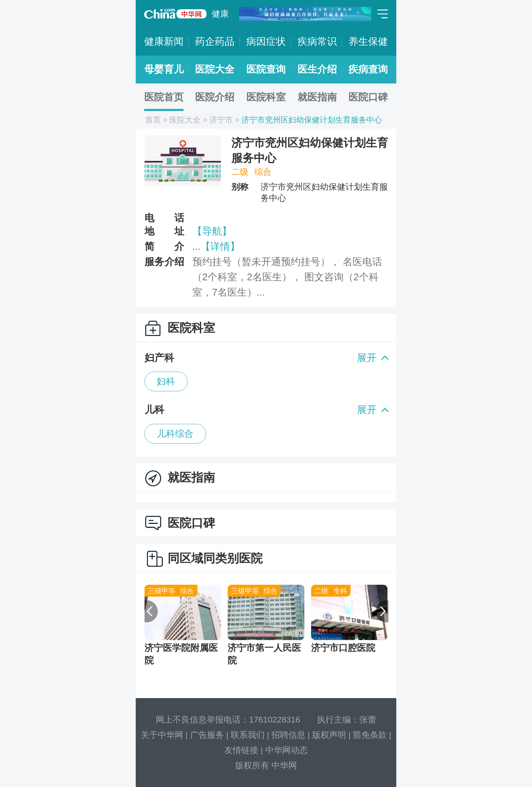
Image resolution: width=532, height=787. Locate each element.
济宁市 (221, 120)
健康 (220, 14)
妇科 (166, 381)
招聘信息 (288, 735)
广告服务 (207, 735)
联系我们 (248, 735)
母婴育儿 (164, 69)
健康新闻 (164, 41)
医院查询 (266, 69)
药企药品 (215, 41)
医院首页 (164, 97)
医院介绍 (215, 97)
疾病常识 (317, 41)
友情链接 (241, 750)
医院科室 (266, 97)
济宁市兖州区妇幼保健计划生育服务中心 (312, 120)
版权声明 (329, 735)
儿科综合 (175, 434)
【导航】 (212, 231)
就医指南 (317, 97)
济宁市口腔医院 (343, 648)
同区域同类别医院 (215, 558)
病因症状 (266, 41)
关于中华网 (162, 735)
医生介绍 (317, 69)
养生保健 (368, 41)
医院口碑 (368, 97)
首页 (153, 120)
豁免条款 (370, 735)
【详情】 (220, 246)
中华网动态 (287, 750)
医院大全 (215, 69)
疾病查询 (368, 69)
